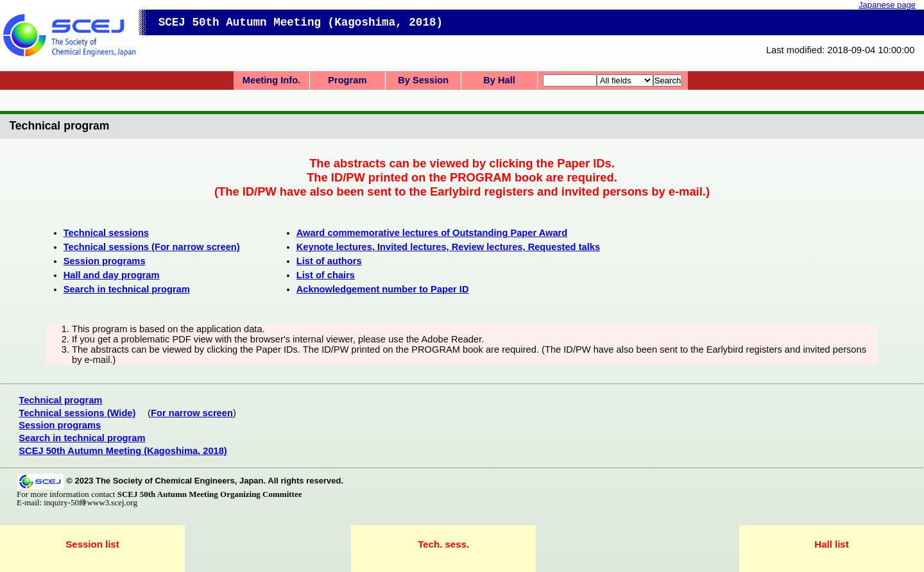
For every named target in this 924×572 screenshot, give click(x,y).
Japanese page (887, 5)
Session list (92, 544)
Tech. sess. (443, 544)
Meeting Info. (271, 80)
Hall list (831, 544)
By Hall (499, 80)
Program (347, 80)
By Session (423, 80)
